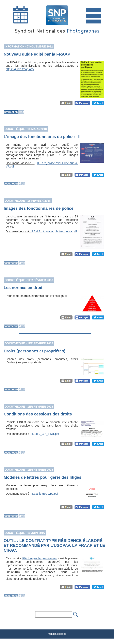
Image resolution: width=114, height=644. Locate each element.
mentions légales (57, 634)
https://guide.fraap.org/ (20, 69)
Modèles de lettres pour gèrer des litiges (42, 477)
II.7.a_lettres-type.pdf (45, 494)
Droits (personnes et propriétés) (35, 351)
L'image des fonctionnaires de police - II (42, 137)
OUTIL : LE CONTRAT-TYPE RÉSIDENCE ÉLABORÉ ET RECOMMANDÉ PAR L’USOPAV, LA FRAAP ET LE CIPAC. (54, 545)
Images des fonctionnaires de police (39, 208)
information (11, 112)
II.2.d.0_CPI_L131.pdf (45, 434)
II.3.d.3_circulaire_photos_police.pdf (54, 231)
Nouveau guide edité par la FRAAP (37, 54)
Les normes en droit (23, 288)
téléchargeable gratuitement (40, 558)
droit (21, 112)
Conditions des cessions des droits (38, 414)
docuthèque (11, 183)
